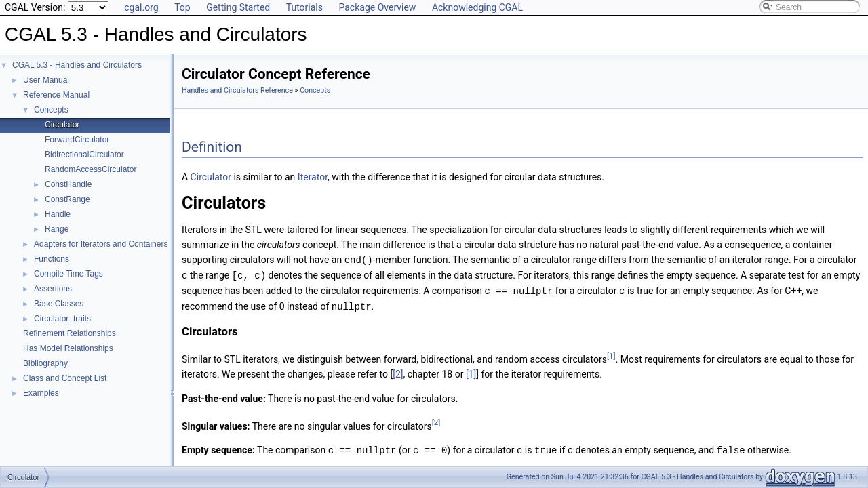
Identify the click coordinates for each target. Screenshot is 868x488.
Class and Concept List (65, 378)
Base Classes (59, 304)
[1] (611, 353)
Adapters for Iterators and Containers (101, 244)
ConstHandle (68, 184)
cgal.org (141, 7)
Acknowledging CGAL (477, 7)
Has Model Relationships (68, 348)
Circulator (62, 125)
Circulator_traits (62, 319)
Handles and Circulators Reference (237, 90)
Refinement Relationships (70, 333)
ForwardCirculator (77, 140)
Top (182, 7)
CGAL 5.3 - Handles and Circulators (77, 65)
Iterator (313, 177)
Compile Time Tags (68, 274)
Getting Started (238, 7)
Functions (52, 259)
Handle (58, 214)
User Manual (46, 80)
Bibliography (45, 363)
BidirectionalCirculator (84, 155)
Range (57, 229)
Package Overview (377, 7)
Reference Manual (56, 95)
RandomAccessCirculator (91, 169)
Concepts (51, 110)
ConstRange (67, 199)
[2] (398, 371)
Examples (41, 393)
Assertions (53, 289)
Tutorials (304, 7)
